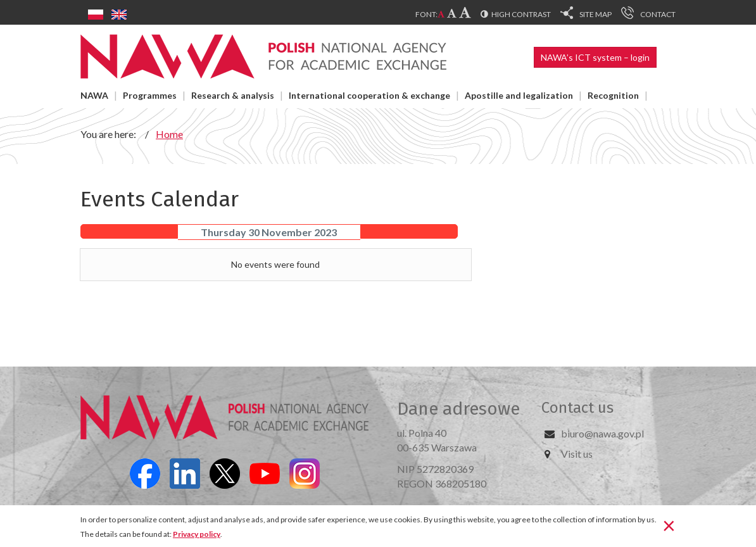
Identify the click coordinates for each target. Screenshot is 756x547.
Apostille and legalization (519, 95)
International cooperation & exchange (369, 95)
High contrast (521, 14)
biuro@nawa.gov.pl (602, 433)
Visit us (577, 454)
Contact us (577, 408)
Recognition (613, 95)
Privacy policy (197, 534)
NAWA (94, 95)
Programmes (150, 95)
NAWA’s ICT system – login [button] (595, 57)
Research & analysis (233, 95)
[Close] (669, 525)
